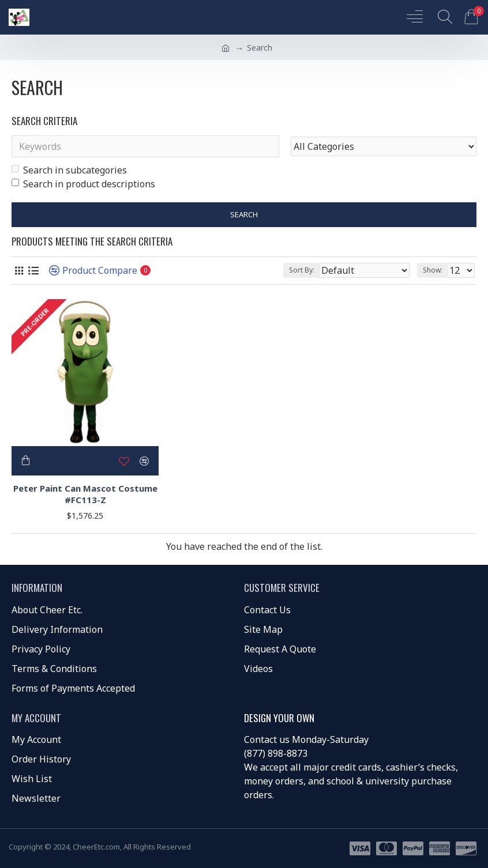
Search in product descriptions (83, 184)
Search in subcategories (69, 170)
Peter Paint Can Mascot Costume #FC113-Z (85, 494)
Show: (433, 270)
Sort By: (302, 270)
